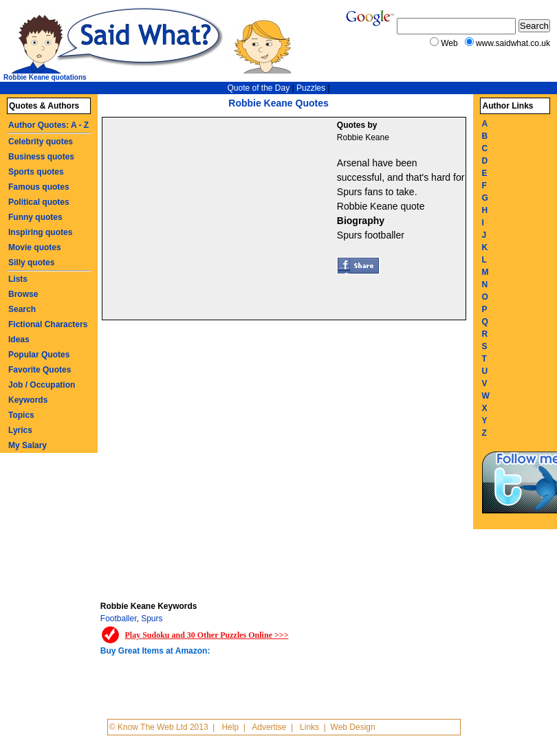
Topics (21, 415)
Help (230, 727)
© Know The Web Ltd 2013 (159, 727)
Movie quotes (35, 247)
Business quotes (41, 157)
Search (22, 309)
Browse (23, 294)
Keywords (28, 400)
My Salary (28, 445)
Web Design (353, 727)
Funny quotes (35, 217)
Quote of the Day (258, 88)
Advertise (269, 727)
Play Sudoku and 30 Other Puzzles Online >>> (206, 635)
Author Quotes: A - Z (48, 125)
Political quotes (39, 202)
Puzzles (311, 88)
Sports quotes (36, 172)
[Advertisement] (221, 221)
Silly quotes (31, 263)
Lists (18, 279)
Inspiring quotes (40, 232)
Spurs (152, 619)
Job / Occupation (42, 385)
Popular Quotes (39, 355)
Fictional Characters (48, 324)
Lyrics (20, 430)
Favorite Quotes (40, 370)
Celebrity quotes (41, 142)
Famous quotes (39, 187)
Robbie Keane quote (381, 206)
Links (309, 727)
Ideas (19, 340)
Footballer (119, 619)
